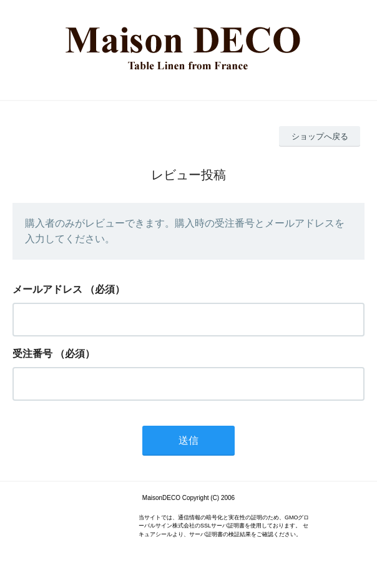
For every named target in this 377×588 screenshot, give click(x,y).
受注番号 (32, 354)
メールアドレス (47, 289)
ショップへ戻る (320, 136)
